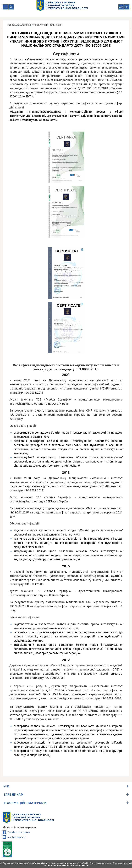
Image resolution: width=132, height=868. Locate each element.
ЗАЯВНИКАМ (13, 794)
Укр (121, 7)
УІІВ (6, 786)
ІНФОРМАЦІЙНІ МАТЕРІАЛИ (25, 803)
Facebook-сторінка (16, 832)
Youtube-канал (14, 837)
